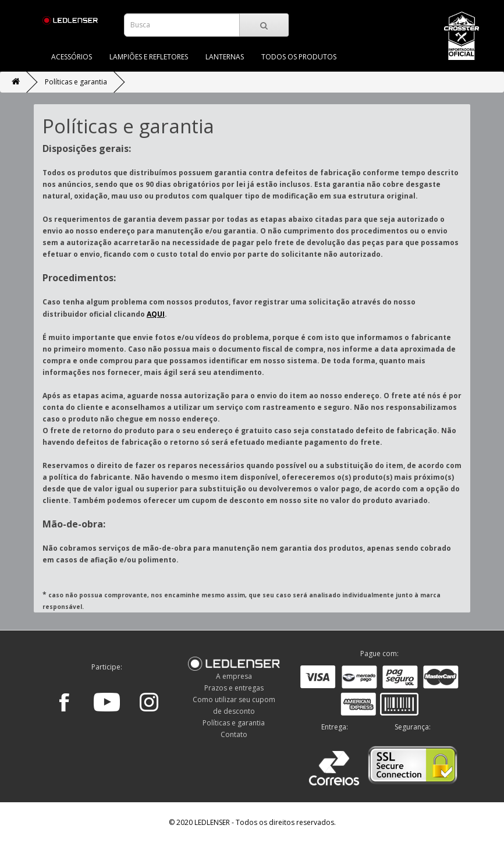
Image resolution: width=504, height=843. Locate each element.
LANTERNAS (225, 57)
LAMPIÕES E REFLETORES (149, 57)
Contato (234, 734)
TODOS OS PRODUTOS (299, 57)
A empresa (234, 676)
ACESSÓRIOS (72, 57)
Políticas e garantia (76, 82)
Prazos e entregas (234, 688)
